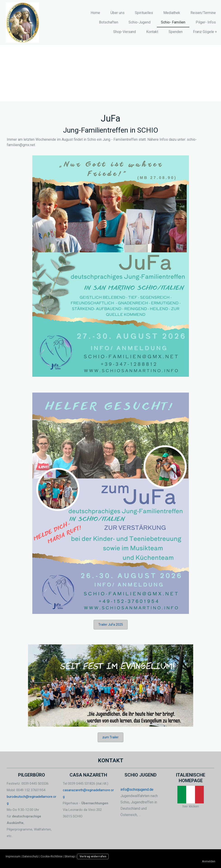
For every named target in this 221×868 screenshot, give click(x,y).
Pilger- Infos (206, 22)
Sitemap (70, 856)
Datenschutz (31, 856)
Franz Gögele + (205, 32)
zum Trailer (110, 737)
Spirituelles (144, 13)
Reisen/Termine (203, 13)
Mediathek (172, 13)
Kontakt (152, 32)
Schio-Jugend (140, 22)
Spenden (176, 32)
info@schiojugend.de (137, 790)
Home (95, 13)
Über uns (118, 13)
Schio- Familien (173, 22)
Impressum (13, 856)
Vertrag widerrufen (93, 856)
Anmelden (209, 861)
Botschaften (109, 22)
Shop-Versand (125, 32)
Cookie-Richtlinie (52, 856)
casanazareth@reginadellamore (86, 790)
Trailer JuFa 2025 (111, 625)
